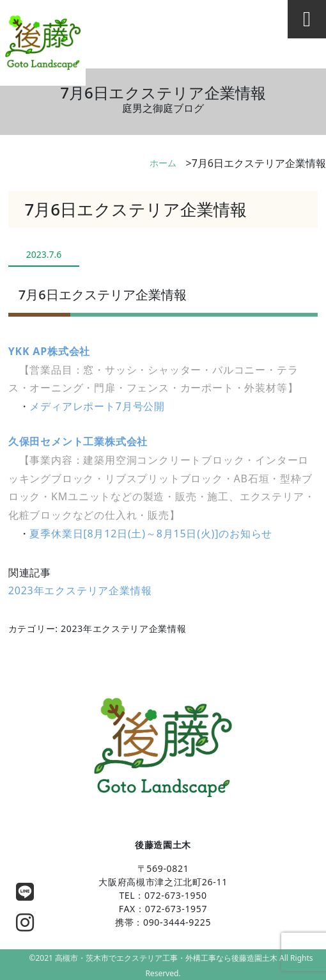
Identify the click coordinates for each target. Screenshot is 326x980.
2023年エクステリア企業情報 (80, 590)
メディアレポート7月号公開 (97, 406)
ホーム (163, 163)
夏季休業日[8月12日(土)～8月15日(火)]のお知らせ (151, 533)
